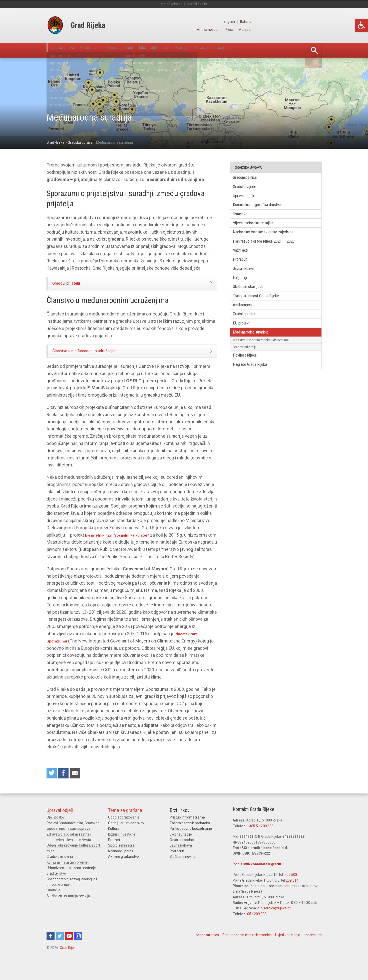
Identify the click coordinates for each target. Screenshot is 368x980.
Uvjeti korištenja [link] (288, 952)
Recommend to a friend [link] (79, 789)
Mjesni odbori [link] (105, 50)
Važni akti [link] (244, 259)
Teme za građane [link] (146, 50)
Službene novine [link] (183, 873)
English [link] (298, 22)
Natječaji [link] (243, 289)
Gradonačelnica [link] (249, 178)
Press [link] (298, 30)
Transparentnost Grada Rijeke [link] (261, 309)
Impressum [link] (313, 952)
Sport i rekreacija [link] (121, 862)
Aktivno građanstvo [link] (123, 873)
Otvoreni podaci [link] (182, 857)
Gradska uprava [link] (67, 50)
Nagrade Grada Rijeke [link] (254, 388)
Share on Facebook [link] (66, 789)
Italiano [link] (316, 22)
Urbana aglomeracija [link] (193, 50)
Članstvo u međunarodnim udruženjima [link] (97, 357)
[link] (361, 25)
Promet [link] (114, 857)
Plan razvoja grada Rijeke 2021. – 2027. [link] (270, 249)
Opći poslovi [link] (56, 834)
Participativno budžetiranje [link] (191, 845)
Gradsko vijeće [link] (248, 188)
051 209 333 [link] (257, 931)
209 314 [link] (292, 897)
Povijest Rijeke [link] (248, 377)
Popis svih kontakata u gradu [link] (257, 881)
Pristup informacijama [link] (187, 834)
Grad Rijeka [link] (69, 964)
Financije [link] (53, 907)
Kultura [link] (114, 845)
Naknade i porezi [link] (121, 868)
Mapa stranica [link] (208, 952)
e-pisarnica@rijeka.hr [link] (274, 925)
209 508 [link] (291, 891)
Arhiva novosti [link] (276, 30)
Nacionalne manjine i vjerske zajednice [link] (270, 239)
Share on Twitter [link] (53, 789)
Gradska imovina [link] (60, 873)
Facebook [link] (51, 953)
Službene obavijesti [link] (253, 299)
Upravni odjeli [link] (247, 198)
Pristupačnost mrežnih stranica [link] (247, 952)
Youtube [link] (69, 953)
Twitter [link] (60, 953)
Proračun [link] (243, 269)
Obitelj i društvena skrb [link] (126, 840)
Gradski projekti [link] (249, 330)
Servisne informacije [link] (270, 50)
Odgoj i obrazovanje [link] (124, 834)
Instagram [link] (78, 953)
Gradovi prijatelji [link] (73, 285)
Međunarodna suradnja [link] (256, 350)
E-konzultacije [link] (181, 851)
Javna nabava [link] (247, 279)
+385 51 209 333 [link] (260, 843)
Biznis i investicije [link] (122, 851)
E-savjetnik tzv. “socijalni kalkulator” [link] (123, 543)
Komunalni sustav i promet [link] (68, 879)
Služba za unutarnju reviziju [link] (68, 913)
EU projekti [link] (245, 340)
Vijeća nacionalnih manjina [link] (258, 228)
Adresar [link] (315, 30)
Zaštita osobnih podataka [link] (190, 840)
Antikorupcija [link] (247, 320)
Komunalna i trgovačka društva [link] (262, 208)
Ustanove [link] (243, 218)
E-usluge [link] (232, 50)
